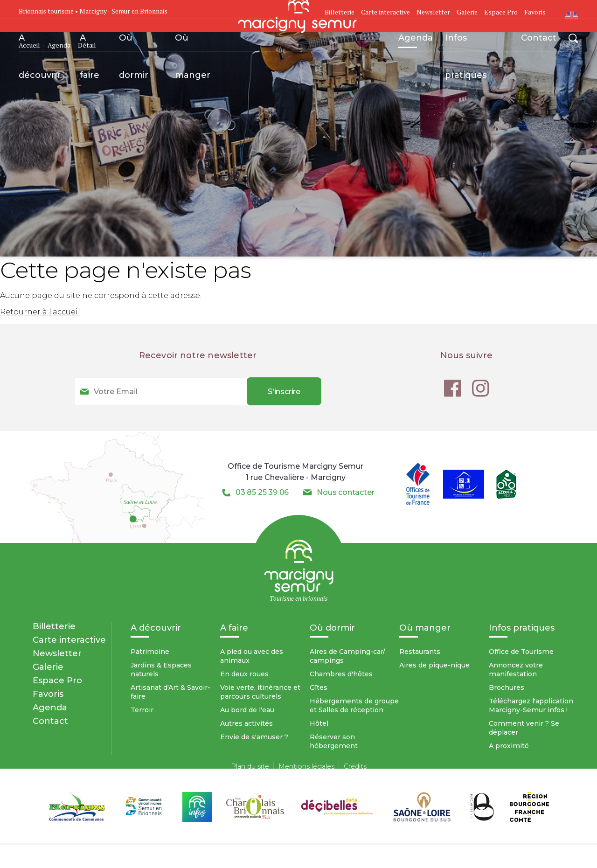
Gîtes (319, 687)
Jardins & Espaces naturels (161, 670)
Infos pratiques (466, 44)
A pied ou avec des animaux (252, 656)
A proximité (509, 746)
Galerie (467, 12)
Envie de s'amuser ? (254, 737)
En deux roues (244, 674)
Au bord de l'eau (247, 710)
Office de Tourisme (521, 652)
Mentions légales (306, 766)
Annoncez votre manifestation (516, 670)
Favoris (535, 12)
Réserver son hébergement (334, 741)
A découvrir (40, 44)
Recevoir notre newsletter (198, 355)
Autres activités (246, 723)
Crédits (355, 766)
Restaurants (420, 652)
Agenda (416, 40)
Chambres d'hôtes (341, 674)
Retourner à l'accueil (40, 312)
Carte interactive (385, 12)
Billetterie (54, 626)
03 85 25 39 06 (262, 492)
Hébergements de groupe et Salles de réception (354, 705)
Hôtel (319, 723)
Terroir (142, 710)
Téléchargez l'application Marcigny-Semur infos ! (531, 705)
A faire (90, 44)
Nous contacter (345, 492)
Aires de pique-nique (434, 665)
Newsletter (433, 12)
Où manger (193, 44)
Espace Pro (501, 12)
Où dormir (134, 44)
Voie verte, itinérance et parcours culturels (260, 692)
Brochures (507, 687)
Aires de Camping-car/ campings (347, 656)
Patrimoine (150, 652)
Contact (539, 38)
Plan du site (250, 766)
